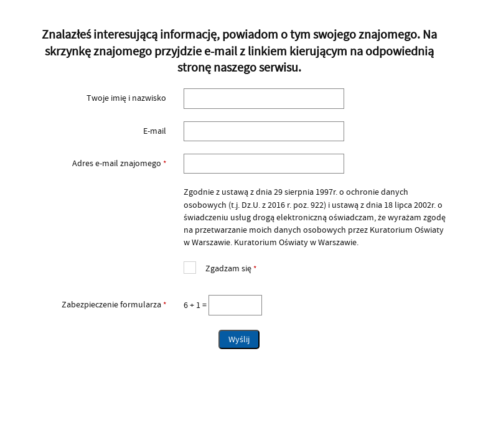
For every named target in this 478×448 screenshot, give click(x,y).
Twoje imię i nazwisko (126, 98)
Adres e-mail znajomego (96, 164)
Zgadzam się (220, 267)
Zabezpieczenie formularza (96, 305)
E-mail (155, 131)
